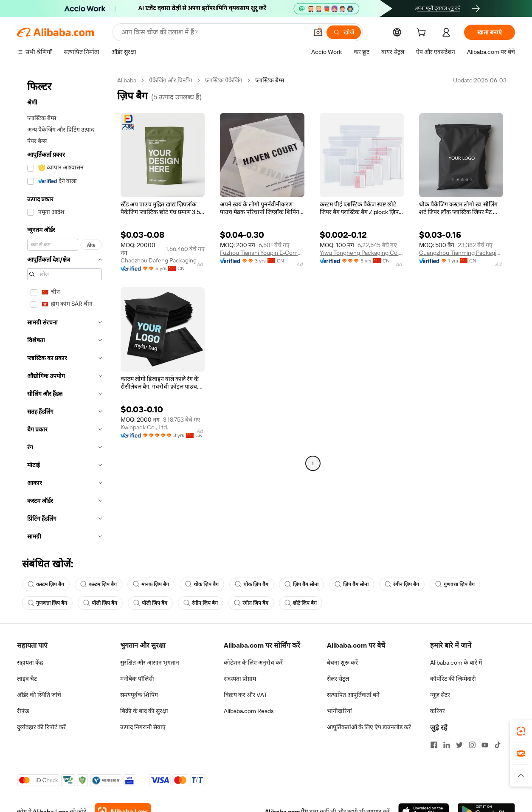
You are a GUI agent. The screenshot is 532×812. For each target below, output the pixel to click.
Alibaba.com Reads (249, 711)
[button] (318, 32)
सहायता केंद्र (30, 663)
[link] (521, 731)
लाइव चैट (27, 679)
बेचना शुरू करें (342, 663)
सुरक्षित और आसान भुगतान (150, 663)
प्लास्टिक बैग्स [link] (270, 80)
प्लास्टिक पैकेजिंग (224, 80)
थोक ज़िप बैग (202, 584)
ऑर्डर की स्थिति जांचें (39, 695)
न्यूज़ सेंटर (440, 695)
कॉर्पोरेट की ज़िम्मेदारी (453, 679)
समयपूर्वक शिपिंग (139, 695)
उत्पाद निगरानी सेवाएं (143, 727)
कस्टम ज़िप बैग (46, 584)
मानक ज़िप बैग (151, 584)
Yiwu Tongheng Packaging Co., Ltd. (362, 253)
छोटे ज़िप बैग (301, 603)
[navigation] (65, 311)
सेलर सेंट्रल (338, 679)
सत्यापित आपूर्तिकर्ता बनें (353, 695)
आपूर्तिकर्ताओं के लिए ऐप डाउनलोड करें (369, 727)
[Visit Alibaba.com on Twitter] (459, 745)
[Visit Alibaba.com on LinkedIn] (447, 745)
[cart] (423, 34)
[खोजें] (344, 32)
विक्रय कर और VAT (245, 695)
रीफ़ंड (23, 711)
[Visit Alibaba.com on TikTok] (498, 745)
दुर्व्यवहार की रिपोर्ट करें (41, 727)
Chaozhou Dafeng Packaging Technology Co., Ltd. (163, 260)
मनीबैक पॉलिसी (137, 679)
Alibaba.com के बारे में (456, 663)
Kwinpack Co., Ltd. (144, 427)
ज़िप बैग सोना (301, 584)
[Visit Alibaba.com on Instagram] (472, 745)
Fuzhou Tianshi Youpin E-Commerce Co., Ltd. (262, 253)
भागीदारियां (339, 711)
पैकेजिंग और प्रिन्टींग (171, 80)
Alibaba (127, 80)
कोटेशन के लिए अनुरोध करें (253, 663)
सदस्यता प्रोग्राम (240, 679)
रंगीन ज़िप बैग (402, 584)
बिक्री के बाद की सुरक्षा (144, 711)
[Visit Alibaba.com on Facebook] (434, 745)
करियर (438, 711)
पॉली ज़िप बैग (100, 603)
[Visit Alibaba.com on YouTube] (485, 745)
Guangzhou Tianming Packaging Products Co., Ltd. (461, 253)
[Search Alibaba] (214, 32)
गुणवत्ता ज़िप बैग (455, 584)
